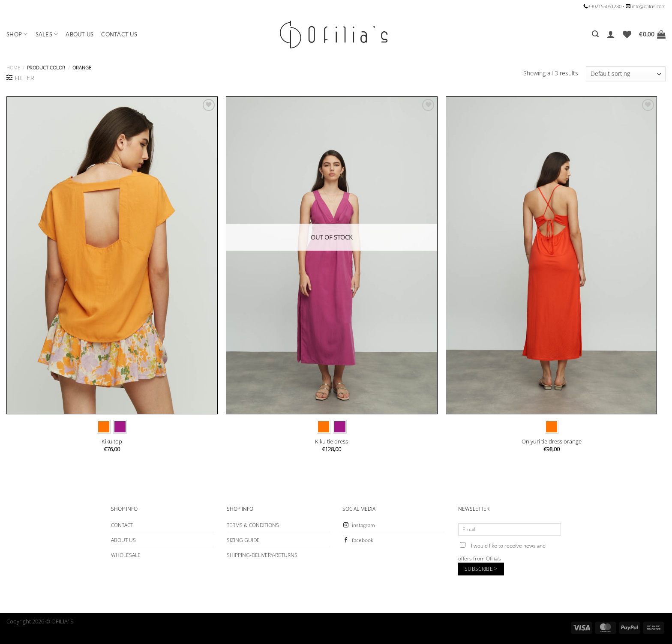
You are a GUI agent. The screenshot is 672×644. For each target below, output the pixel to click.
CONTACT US (119, 34)
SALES (47, 34)
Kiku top (112, 442)
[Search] (595, 34)
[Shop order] (626, 74)
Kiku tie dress (331, 442)
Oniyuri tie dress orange (552, 442)
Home (13, 67)
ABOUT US (79, 34)
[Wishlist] (627, 34)
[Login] (611, 34)
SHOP (17, 34)
